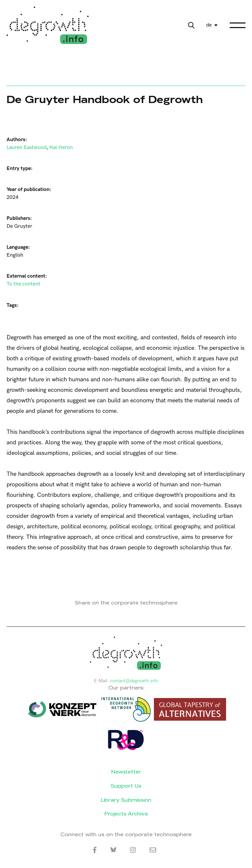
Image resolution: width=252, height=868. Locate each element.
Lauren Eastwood (27, 148)
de (209, 25)
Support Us (126, 786)
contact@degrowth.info (134, 681)
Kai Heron (61, 148)
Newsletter (126, 772)
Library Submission (126, 800)
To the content (23, 284)
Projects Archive (126, 814)
